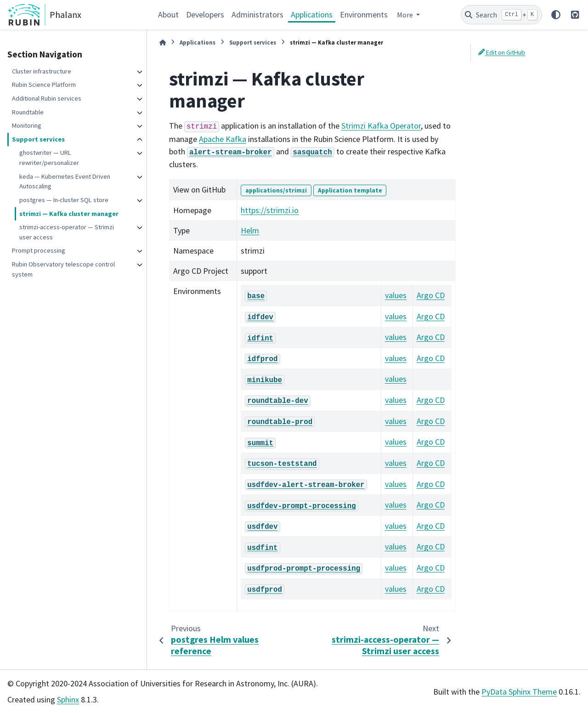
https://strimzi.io (270, 210)
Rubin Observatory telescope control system (63, 269)
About (168, 14)
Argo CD (431, 295)
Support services (38, 139)
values (396, 295)
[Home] (163, 42)
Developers (205, 14)
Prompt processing (39, 250)
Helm (250, 230)
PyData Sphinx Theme (519, 692)
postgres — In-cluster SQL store (64, 200)
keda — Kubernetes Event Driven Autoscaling (65, 181)
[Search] (501, 15)
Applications (312, 14)
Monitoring (27, 125)
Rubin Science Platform (44, 85)
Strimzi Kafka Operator (381, 126)
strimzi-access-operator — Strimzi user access (67, 232)
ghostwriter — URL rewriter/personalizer (49, 158)
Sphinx (68, 699)
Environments (364, 14)
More (406, 15)
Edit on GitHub (502, 52)
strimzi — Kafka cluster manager (69, 214)
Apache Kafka (223, 139)
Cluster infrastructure (42, 71)
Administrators (257, 14)
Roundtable (28, 112)
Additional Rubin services (47, 98)
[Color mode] (556, 15)
